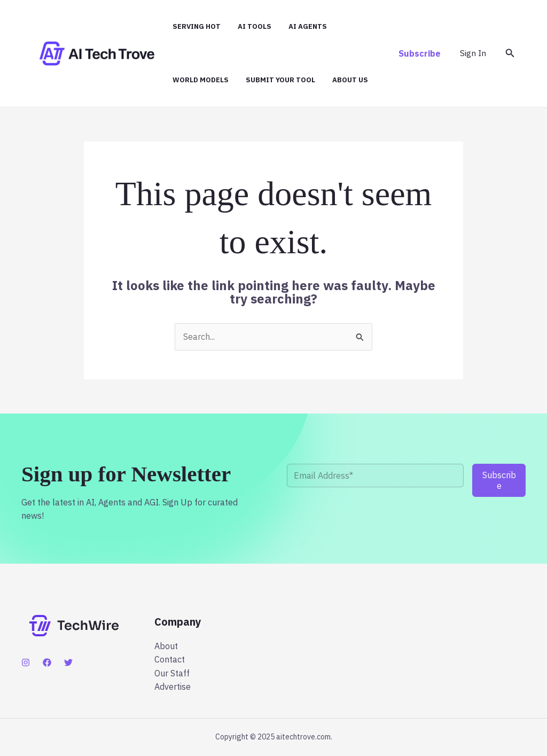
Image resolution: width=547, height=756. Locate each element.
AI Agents (308, 26)
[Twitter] (68, 663)
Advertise (173, 687)
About (166, 646)
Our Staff (172, 673)
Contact (170, 659)
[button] (420, 53)
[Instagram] (26, 663)
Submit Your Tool (280, 80)
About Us (350, 80)
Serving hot (197, 26)
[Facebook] (47, 663)
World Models (201, 80)
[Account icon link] (473, 53)
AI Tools (255, 26)
